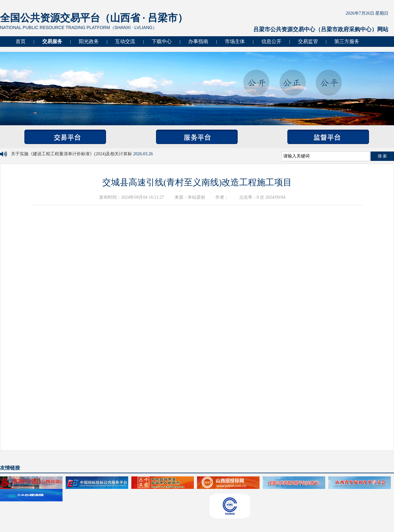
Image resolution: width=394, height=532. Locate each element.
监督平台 (328, 137)
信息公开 (271, 41)
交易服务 (52, 41)
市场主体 (235, 41)
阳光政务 (89, 41)
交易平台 (65, 137)
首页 (21, 41)
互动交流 (125, 41)
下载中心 (162, 41)
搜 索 (382, 156)
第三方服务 (347, 41)
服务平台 (197, 137)
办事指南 (198, 41)
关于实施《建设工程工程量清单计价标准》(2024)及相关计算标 (72, 154)
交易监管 (308, 41)
